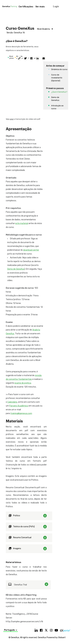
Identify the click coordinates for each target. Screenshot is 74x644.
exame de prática (23, 383)
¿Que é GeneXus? (59, 92)
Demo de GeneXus (55, 99)
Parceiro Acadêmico (19, 406)
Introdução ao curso (57, 107)
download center (31, 250)
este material (22, 223)
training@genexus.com (21, 413)
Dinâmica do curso (59, 69)
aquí (12, 119)
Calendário (12, 402)
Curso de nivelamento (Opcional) (57, 78)
